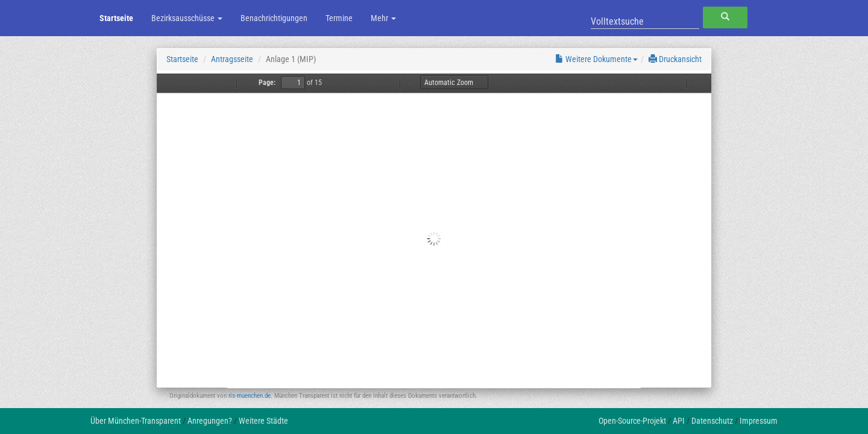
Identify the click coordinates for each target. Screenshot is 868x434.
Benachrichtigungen (274, 18)
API (679, 421)
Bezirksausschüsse (187, 18)
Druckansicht (675, 59)
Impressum (759, 421)
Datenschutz (712, 421)
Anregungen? (210, 421)
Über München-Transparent (136, 421)
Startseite (116, 18)
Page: (267, 83)
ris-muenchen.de (250, 396)
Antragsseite (232, 59)
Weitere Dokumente (596, 59)
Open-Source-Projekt (632, 421)
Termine (339, 18)
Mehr (383, 18)
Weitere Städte (263, 421)
